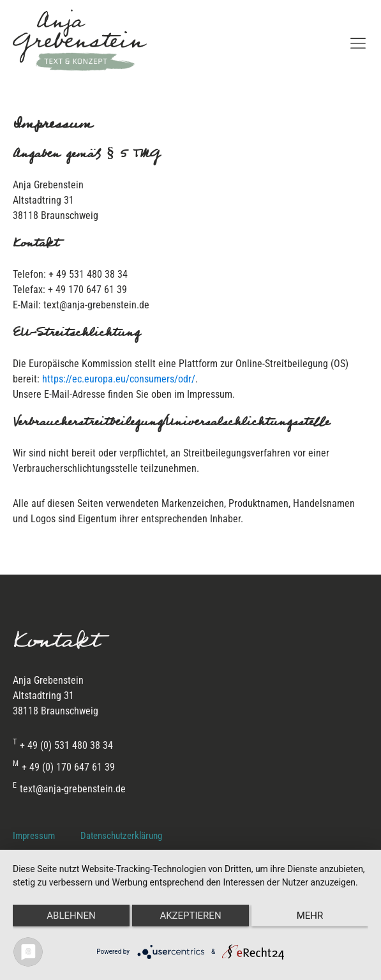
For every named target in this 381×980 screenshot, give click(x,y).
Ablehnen (71, 916)
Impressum (34, 836)
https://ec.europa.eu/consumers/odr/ (119, 379)
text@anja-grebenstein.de (69, 789)
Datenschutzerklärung (121, 836)
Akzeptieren (190, 916)
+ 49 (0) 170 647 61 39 (64, 767)
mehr (310, 916)
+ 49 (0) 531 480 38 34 (63, 746)
